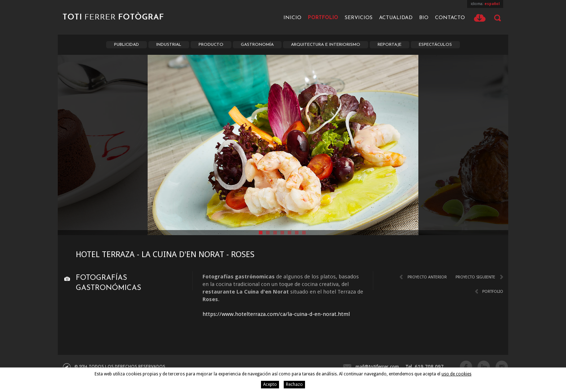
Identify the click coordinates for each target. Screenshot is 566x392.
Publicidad (127, 45)
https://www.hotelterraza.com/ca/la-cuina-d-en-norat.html (276, 314)
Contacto (450, 18)
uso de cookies (456, 374)
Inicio (292, 18)
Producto (211, 45)
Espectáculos (435, 45)
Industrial (169, 45)
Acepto (270, 384)
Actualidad (396, 18)
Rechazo (294, 384)
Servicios (359, 18)
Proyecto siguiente (475, 277)
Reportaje (389, 45)
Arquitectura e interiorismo (326, 45)
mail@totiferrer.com (377, 367)
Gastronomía (257, 45)
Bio (424, 18)
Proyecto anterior (427, 277)
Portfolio (323, 18)
